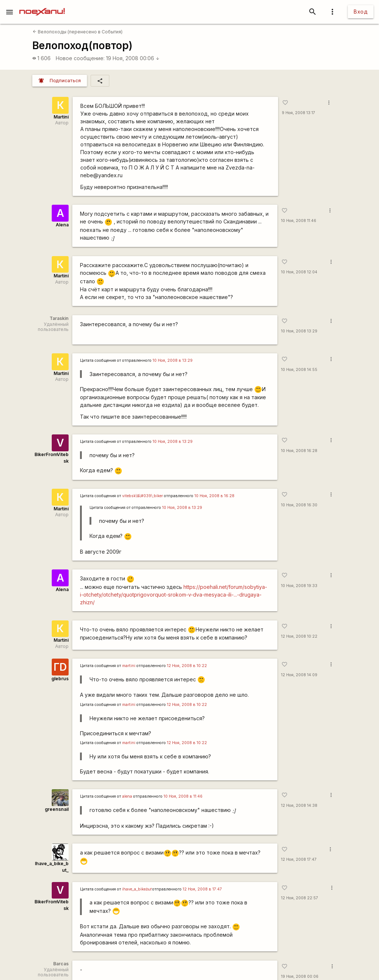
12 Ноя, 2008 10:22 (299, 636)
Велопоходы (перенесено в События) (78, 32)
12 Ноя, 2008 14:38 (299, 806)
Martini (61, 117)
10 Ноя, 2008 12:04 (299, 272)
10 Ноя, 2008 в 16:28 (214, 496)
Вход (361, 12)
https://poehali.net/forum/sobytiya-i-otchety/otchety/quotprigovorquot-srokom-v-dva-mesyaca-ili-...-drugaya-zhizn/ (174, 595)
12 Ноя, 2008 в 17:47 (202, 889)
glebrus (60, 679)
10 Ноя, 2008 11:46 (299, 221)
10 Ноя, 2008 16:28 (299, 451)
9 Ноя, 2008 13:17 (298, 113)
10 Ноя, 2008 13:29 (299, 331)
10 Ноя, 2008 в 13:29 (173, 360)
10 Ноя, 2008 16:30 (299, 505)
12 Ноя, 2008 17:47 (299, 859)
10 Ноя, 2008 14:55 (299, 370)
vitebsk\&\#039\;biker (143, 496)
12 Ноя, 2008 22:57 (300, 898)
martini (129, 666)
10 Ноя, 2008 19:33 (299, 586)
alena (127, 796)
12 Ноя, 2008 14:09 (299, 675)
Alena (62, 225)
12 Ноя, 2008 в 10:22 (187, 666)
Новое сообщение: (80, 58)
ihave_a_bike (137, 889)
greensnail (57, 809)
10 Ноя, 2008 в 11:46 (183, 796)
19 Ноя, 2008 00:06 (133, 58)
